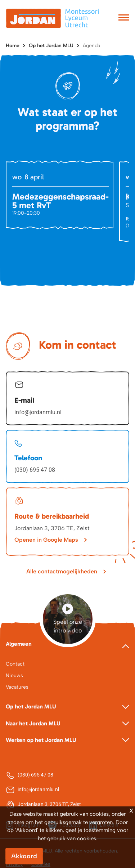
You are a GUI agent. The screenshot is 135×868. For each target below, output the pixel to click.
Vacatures (17, 687)
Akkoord (24, 856)
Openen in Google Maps (46, 540)
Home (13, 46)
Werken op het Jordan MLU (41, 740)
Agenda (91, 46)
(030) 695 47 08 (35, 470)
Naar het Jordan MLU (33, 723)
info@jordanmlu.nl (38, 412)
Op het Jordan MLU (51, 46)
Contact (15, 664)
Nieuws (14, 675)
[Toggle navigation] (124, 18)
